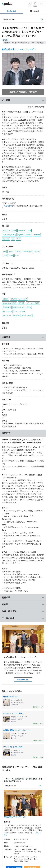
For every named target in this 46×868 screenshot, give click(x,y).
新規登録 (35, 6)
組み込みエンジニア (10, 697)
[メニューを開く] (41, 4)
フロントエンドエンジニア (13, 747)
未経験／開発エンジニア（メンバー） (17, 730)
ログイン (30, 6)
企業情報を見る (23, 680)
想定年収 (9, 206)
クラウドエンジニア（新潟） (14, 713)
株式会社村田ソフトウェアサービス (19, 49)
